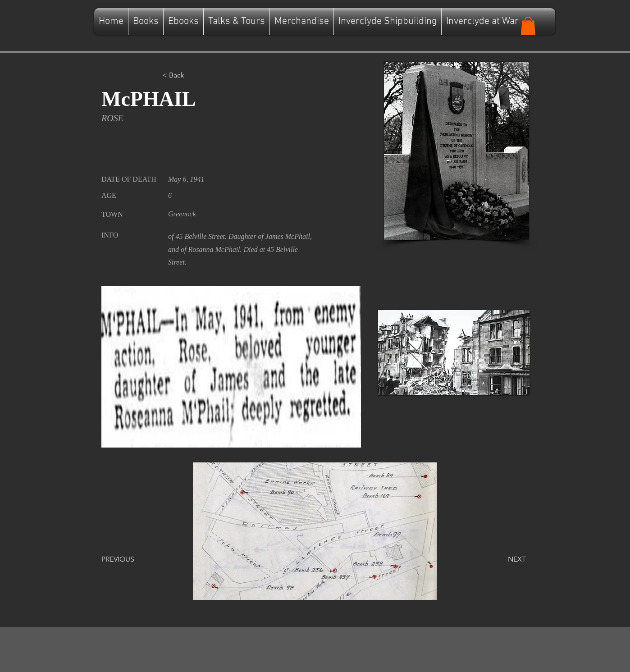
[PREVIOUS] (131, 559)
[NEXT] (503, 559)
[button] (528, 26)
